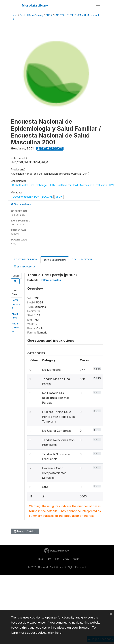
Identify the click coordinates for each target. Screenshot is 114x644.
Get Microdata (50, 148)
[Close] (111, 614)
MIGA (66, 559)
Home (14, 15)
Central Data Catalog (31, 15)
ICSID (76, 559)
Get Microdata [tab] (24, 266)
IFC (57, 559)
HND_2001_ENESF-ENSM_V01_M (72, 15)
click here (55, 633)
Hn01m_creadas (16, 327)
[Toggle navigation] (98, 6)
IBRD (41, 559)
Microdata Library (35, 5)
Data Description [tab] (55, 260)
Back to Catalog (25, 531)
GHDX (49, 15)
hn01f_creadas (16, 304)
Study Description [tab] (26, 259)
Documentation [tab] (82, 259)
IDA (49, 559)
